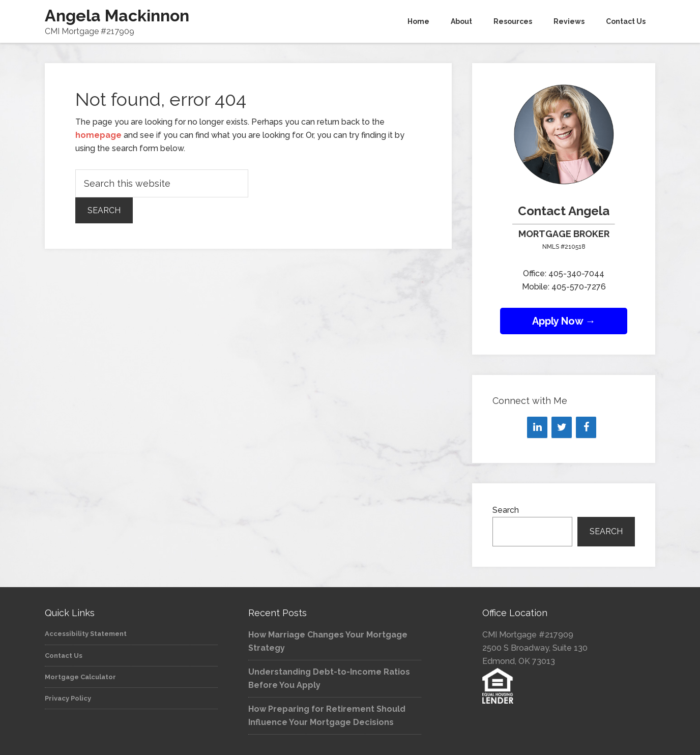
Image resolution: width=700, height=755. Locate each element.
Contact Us (64, 656)
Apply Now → (564, 321)
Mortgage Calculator (80, 677)
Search (506, 510)
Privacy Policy (68, 698)
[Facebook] (586, 427)
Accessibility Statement (86, 634)
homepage (98, 135)
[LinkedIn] (537, 427)
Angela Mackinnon (117, 16)
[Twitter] (562, 427)
